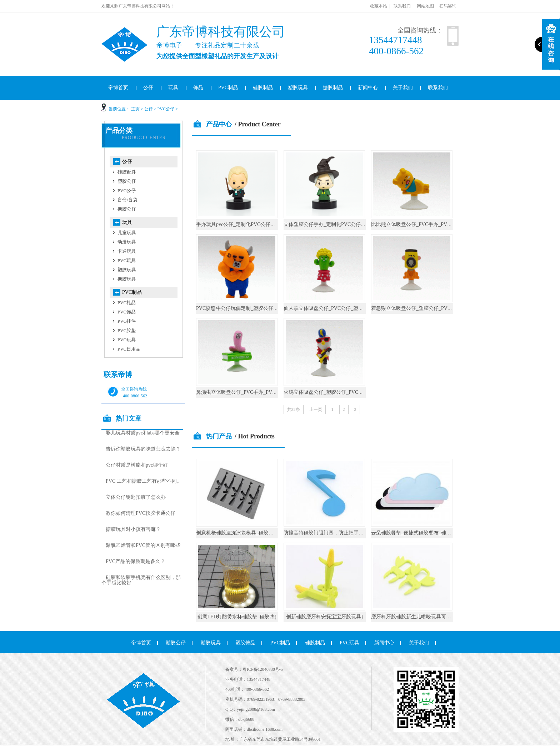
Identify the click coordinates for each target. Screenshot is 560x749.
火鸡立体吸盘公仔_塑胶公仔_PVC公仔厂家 (331, 392)
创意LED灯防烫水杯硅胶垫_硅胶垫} (237, 617)
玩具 (173, 88)
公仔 (148, 88)
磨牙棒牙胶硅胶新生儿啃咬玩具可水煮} (415, 617)
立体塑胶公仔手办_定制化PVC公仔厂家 (327, 224)
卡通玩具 (127, 251)
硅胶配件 (127, 172)
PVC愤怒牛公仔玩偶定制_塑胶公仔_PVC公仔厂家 (251, 308)
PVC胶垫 (127, 330)
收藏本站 (379, 6)
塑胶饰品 (245, 643)
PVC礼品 (127, 303)
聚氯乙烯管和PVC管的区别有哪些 (143, 545)
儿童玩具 (127, 233)
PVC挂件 (127, 321)
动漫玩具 (127, 242)
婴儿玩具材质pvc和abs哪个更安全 (143, 433)
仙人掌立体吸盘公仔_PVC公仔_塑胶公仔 (328, 308)
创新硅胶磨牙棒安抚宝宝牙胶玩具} (325, 617)
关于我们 (403, 88)
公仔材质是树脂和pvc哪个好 (137, 465)
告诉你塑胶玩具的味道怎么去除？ (143, 449)
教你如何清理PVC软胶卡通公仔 (141, 513)
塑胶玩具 (298, 88)
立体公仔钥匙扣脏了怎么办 (136, 497)
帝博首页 (118, 88)
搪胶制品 (333, 88)
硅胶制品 (263, 88)
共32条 (294, 409)
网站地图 (425, 6)
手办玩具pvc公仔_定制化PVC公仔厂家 (238, 224)
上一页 (316, 409)
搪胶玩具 (127, 279)
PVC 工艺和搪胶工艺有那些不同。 (144, 481)
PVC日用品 (129, 349)
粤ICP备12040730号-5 (263, 669)
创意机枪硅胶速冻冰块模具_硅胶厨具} (239, 533)
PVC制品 (228, 88)
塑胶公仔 (127, 181)
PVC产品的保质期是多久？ (136, 561)
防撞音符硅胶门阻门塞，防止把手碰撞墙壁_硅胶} (339, 533)
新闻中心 (368, 88)
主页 (135, 109)
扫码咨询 (448, 6)
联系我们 (402, 6)
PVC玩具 (127, 260)
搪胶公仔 (127, 209)
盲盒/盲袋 (127, 200)
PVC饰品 (127, 312)
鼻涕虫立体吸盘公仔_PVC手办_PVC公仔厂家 (246, 392)
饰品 (198, 88)
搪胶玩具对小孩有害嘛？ (133, 529)
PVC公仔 (166, 109)
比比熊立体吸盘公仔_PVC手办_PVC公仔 (416, 224)
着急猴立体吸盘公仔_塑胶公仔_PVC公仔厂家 (421, 308)
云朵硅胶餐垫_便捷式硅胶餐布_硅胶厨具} (417, 533)
